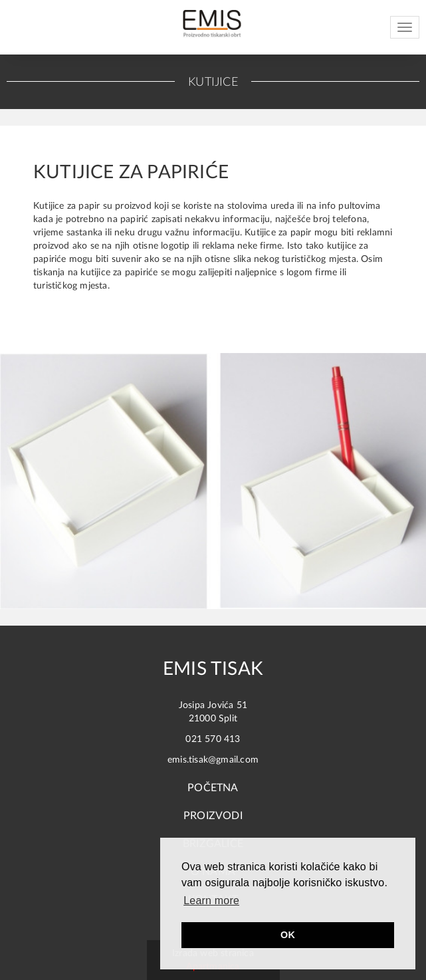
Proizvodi (213, 816)
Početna (213, 788)
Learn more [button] (211, 901)
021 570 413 (213, 739)
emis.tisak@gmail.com (213, 760)
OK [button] (288, 935)
